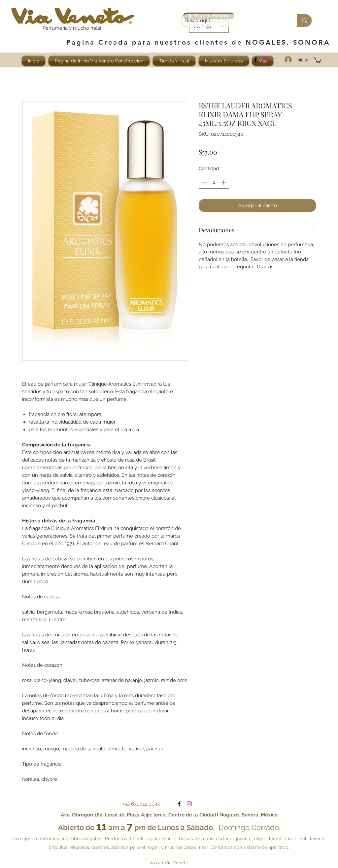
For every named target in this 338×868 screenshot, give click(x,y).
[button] (318, 60)
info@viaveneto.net (173, 60)
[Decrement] (204, 182)
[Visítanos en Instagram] (265, 60)
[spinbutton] (214, 182)
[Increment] (224, 182)
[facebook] (255, 60)
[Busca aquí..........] (234, 20)
